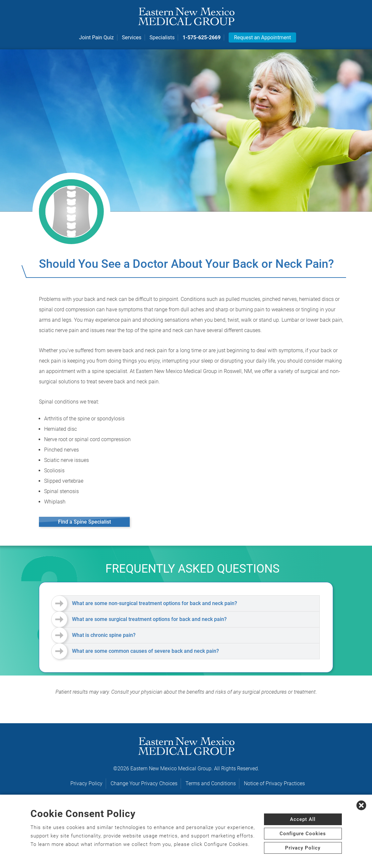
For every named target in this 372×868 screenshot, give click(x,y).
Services (132, 38)
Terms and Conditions (211, 783)
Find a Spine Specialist (84, 522)
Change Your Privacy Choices (144, 783)
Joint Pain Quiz (96, 38)
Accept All (303, 819)
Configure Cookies (303, 834)
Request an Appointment (262, 38)
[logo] (186, 16)
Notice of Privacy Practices (274, 783)
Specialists (162, 38)
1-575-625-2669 (202, 38)
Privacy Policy (86, 783)
